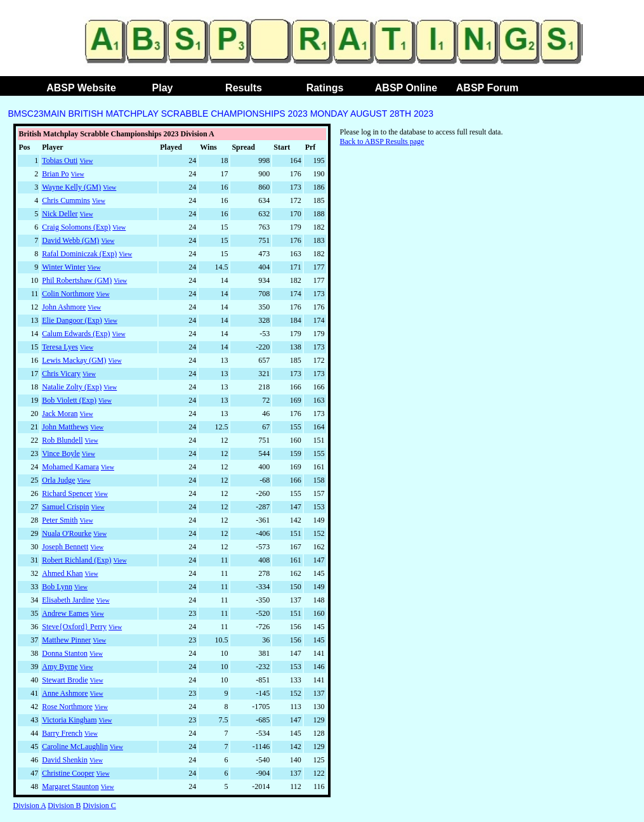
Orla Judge (58, 480)
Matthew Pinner (66, 640)
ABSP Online (406, 88)
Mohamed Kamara (70, 467)
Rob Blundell (62, 440)
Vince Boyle (61, 453)
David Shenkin (65, 760)
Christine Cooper (68, 773)
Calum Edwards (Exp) (76, 334)
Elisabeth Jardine (68, 600)
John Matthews (65, 427)
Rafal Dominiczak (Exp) (79, 254)
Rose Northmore (67, 707)
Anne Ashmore (65, 693)
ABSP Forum (487, 88)
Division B (64, 806)
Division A (30, 806)
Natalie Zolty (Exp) (72, 387)
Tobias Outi (60, 160)
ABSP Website (81, 88)
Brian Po (55, 174)
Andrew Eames (65, 613)
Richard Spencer (67, 493)
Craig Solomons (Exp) (76, 227)
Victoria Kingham (69, 720)
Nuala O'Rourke (67, 533)
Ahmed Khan (62, 573)
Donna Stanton (65, 653)
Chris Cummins (66, 200)
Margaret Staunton (70, 786)
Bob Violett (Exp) (69, 400)
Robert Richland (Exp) (76, 560)
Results (244, 88)
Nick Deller (60, 214)
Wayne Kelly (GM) (71, 187)
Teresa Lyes (60, 347)
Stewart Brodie (65, 680)
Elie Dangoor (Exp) (72, 320)
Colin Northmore (68, 294)
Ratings (325, 88)
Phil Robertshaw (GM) (77, 280)
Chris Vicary (61, 374)
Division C (100, 806)
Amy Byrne (60, 667)
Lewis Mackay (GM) (74, 360)
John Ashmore (64, 307)
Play (163, 88)
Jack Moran (60, 414)
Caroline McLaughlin (75, 747)
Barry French (62, 733)
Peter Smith (60, 520)
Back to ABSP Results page (382, 141)
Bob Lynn (57, 587)
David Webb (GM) (70, 240)
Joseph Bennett (65, 547)
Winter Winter (63, 267)
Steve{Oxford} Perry (74, 627)
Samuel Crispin (65, 507)
